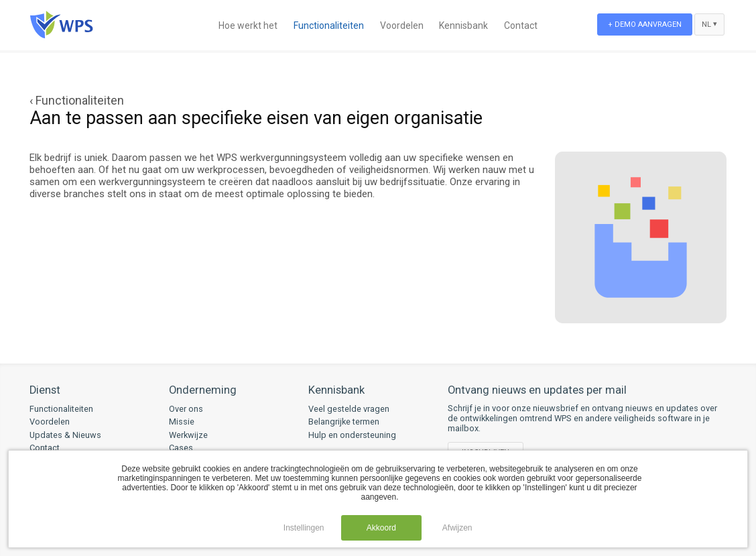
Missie (182, 422)
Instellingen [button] (304, 528)
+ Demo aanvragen (645, 24)
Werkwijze (188, 435)
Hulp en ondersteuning (352, 435)
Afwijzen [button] (457, 528)
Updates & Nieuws (65, 435)
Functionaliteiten (329, 25)
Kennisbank (463, 25)
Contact (521, 25)
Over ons (186, 409)
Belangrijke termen (344, 422)
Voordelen (402, 25)
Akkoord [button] (381, 528)
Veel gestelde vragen (349, 409)
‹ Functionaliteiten (77, 100)
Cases (181, 448)
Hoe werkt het (248, 25)
